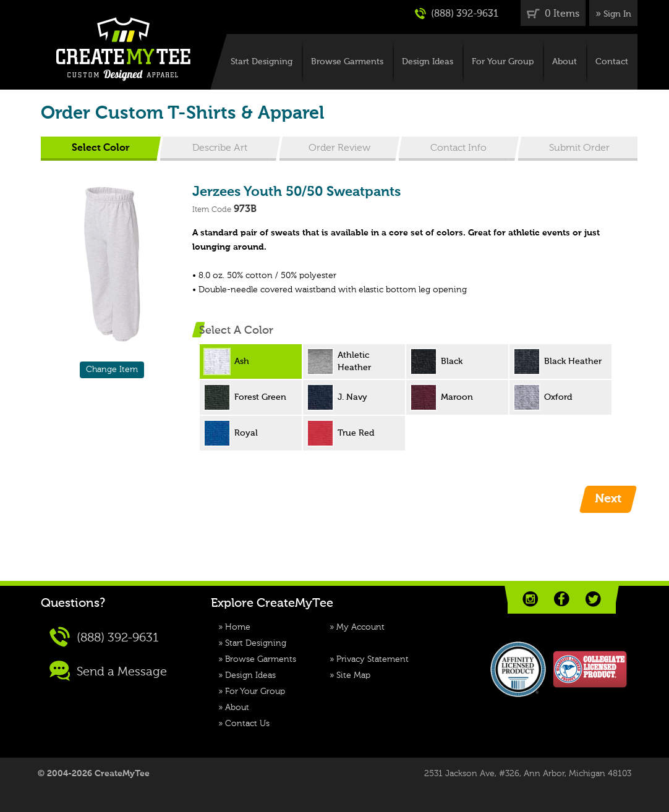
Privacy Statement (373, 659)
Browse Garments (347, 62)
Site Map (353, 675)
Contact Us (247, 724)
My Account (360, 627)
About (565, 62)
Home (238, 627)
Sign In (617, 14)
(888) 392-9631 (457, 14)
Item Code (212, 210)
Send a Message (108, 671)
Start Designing (262, 62)
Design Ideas (428, 62)
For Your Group (503, 62)
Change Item (112, 370)
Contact (612, 62)
